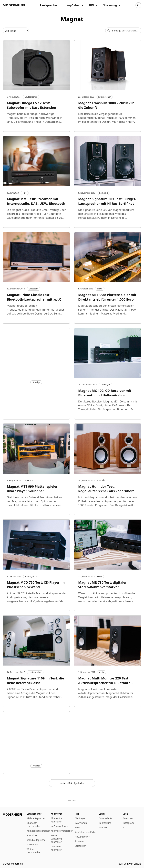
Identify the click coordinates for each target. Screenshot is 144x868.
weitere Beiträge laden (72, 783)
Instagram (128, 823)
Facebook (128, 818)
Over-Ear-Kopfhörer (56, 848)
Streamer (80, 841)
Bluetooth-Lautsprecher (34, 825)
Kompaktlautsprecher (38, 831)
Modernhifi (14, 5)
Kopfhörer (75, 5)
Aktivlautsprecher (36, 818)
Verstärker (80, 846)
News (78, 827)
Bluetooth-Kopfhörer (56, 820)
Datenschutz (105, 818)
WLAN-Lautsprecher (34, 851)
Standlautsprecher (36, 840)
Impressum (105, 823)
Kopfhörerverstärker (62, 831)
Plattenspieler (82, 837)
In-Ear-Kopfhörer (60, 826)
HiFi (94, 5)
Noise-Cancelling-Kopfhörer (57, 839)
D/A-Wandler (82, 823)
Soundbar (32, 835)
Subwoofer (32, 844)
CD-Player (80, 818)
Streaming (112, 5)
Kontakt (103, 827)
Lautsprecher (51, 5)
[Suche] (138, 5)
